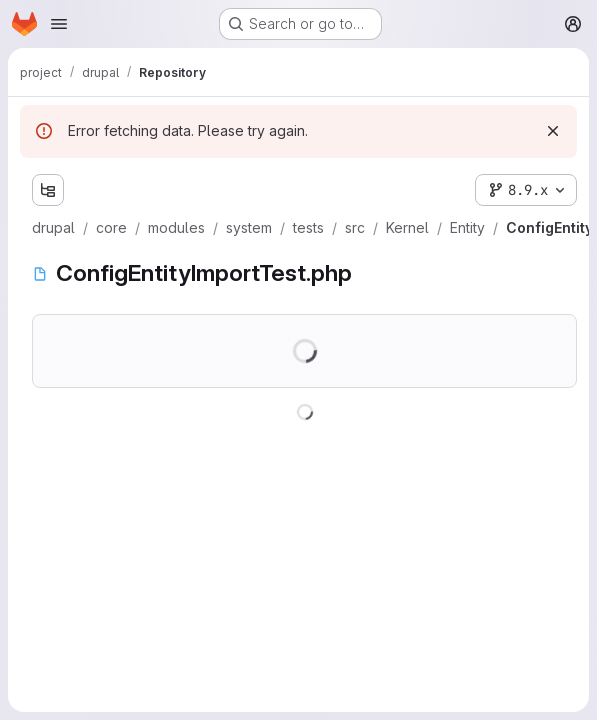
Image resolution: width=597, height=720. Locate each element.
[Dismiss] (553, 131)
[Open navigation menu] (59, 24)
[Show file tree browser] (48, 190)
